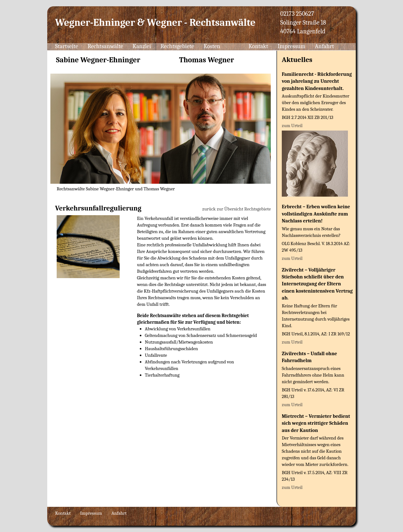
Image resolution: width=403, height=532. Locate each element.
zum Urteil (292, 126)
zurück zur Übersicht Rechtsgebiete (236, 209)
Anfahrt (324, 46)
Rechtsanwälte (105, 46)
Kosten (212, 46)
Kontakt (258, 46)
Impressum (292, 46)
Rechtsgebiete (177, 46)
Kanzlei (142, 46)
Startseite (67, 46)
